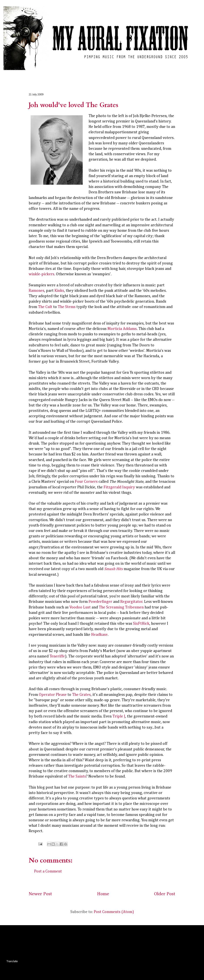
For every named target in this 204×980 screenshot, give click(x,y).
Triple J (119, 716)
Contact (175, 74)
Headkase (99, 635)
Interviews (91, 74)
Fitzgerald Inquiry (119, 487)
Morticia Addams (122, 329)
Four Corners (86, 482)
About (156, 74)
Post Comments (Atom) (114, 912)
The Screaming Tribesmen (121, 607)
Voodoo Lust (80, 607)
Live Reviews (66, 74)
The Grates (81, 695)
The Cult (45, 307)
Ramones (36, 291)
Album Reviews (39, 74)
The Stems (67, 307)
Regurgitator (131, 602)
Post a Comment (48, 871)
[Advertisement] (86, 942)
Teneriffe (57, 656)
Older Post (165, 894)
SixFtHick (141, 624)
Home (15, 74)
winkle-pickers (41, 274)
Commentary (134, 74)
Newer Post (40, 894)
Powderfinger (100, 602)
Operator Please (53, 695)
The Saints (77, 776)
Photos (111, 74)
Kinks (59, 291)
